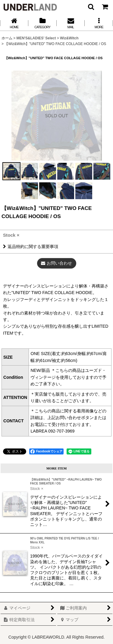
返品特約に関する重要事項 (31, 247)
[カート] (105, 7)
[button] (91, 7)
